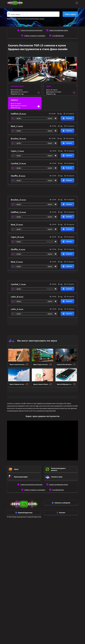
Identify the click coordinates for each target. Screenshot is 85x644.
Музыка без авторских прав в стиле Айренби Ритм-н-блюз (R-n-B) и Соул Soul (65, 364)
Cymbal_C (16, 284)
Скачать (67, 118)
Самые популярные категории (31, 30)
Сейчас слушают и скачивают (35, 36)
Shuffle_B (16, 176)
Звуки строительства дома (18, 364)
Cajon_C (15, 151)
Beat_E (14, 262)
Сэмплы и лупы (17, 86)
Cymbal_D (16, 163)
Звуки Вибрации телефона (65, 384)
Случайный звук (58, 36)
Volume (55, 118)
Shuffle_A (16, 249)
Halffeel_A (16, 212)
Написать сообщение (61, 503)
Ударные (14, 100)
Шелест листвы (40, 19)
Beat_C (14, 126)
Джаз (48, 86)
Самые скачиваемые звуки (59, 30)
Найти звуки (70, 14)
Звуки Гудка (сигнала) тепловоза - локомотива (41, 364)
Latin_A (15, 309)
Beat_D (15, 225)
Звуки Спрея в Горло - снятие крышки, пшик (41, 384)
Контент (61, 513)
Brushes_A (16, 200)
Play (13, 118)
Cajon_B (15, 237)
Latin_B (15, 297)
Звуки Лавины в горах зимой (18, 384)
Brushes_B (16, 139)
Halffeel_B (16, 114)
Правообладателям (24, 513)
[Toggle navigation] (76, 3)
